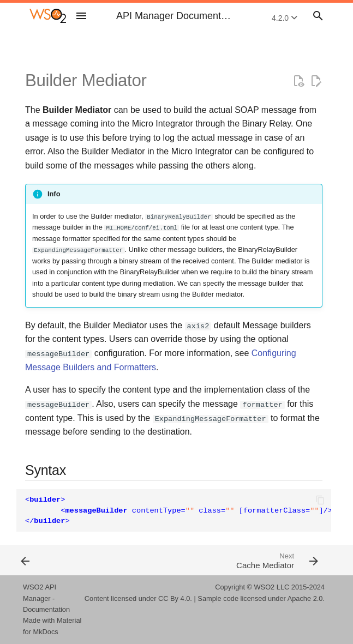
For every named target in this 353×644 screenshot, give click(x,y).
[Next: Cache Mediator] (253, 560)
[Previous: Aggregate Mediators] (95, 560)
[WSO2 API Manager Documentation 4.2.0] (48, 16)
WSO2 (265, 587)
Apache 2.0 (305, 598)
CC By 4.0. (175, 598)
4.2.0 (285, 18)
